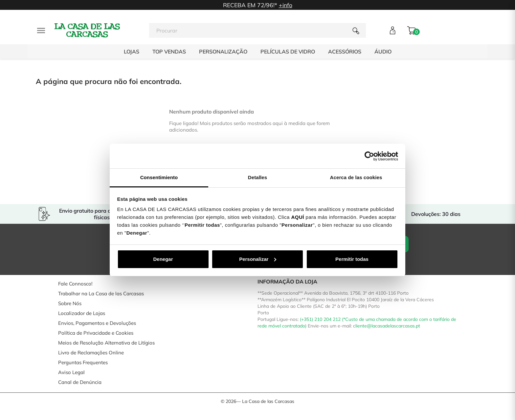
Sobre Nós (70, 303)
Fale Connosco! (75, 284)
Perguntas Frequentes (83, 362)
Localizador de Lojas (82, 313)
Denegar (163, 259)
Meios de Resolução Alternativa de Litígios (106, 343)
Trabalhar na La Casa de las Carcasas (101, 294)
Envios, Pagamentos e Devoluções (97, 323)
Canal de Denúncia (80, 382)
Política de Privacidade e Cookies (96, 333)
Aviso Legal (71, 372)
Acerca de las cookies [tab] (356, 177)
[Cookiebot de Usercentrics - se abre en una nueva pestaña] (369, 156)
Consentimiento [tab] (159, 177)
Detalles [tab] (257, 177)
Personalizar (258, 259)
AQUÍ (298, 217)
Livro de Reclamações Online (91, 353)
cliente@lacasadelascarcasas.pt (387, 326)
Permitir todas (352, 259)
